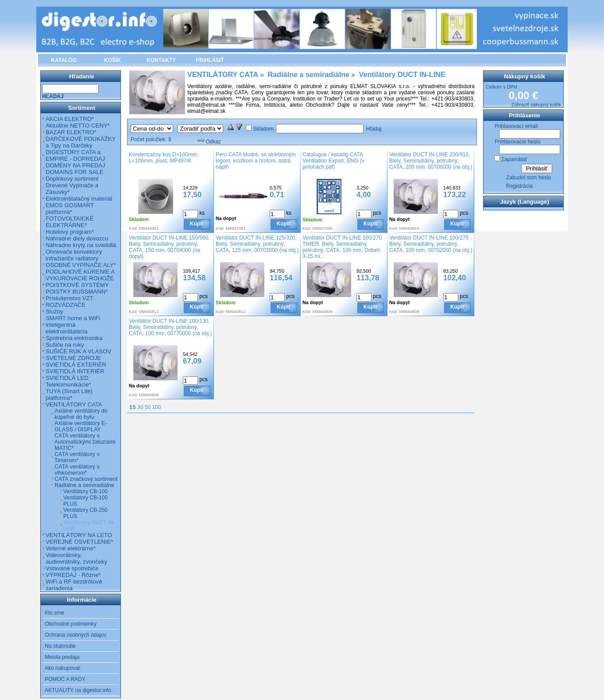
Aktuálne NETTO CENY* (78, 126)
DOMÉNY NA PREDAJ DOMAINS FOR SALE (75, 169)
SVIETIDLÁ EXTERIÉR (76, 365)
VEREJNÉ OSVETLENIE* (79, 542)
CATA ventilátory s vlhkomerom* (77, 470)
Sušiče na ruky (65, 345)
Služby (54, 311)
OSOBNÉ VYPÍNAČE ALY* (81, 265)
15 (133, 407)
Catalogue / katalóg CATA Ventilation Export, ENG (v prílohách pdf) (333, 161)
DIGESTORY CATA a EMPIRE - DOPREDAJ (75, 155)
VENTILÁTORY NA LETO (79, 535)
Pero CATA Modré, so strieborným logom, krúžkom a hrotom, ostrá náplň (256, 161)
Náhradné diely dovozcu (77, 238)
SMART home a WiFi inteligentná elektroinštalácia (73, 325)
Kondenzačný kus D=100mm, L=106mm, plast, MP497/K (164, 158)
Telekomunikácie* (68, 385)
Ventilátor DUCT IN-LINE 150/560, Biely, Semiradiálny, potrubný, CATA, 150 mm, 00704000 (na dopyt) (169, 247)
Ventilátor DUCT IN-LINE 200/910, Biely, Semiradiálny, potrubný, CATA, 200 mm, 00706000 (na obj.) (431, 161)
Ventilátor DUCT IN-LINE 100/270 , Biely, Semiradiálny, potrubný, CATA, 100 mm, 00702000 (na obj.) (431, 244)
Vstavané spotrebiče (72, 568)
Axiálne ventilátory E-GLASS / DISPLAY (81, 426)
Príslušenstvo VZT (70, 298)
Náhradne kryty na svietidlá (81, 245)
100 (156, 407)
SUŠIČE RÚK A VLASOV (78, 351)
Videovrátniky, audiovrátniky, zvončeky (76, 558)
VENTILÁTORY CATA (74, 404)
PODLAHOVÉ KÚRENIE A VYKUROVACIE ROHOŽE (80, 275)
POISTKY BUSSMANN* (77, 292)
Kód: (133, 228)
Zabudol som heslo (528, 178)
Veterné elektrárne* (71, 548)
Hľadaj (374, 129)
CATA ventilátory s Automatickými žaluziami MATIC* (85, 442)
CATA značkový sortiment (86, 479)
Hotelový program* (70, 232)
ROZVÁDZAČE (66, 305)
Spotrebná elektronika (74, 338)
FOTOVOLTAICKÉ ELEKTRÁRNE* (70, 222)
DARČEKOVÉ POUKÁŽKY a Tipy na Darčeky (81, 142)
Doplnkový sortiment (72, 179)
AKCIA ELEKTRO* (70, 119)
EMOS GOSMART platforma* (70, 209)
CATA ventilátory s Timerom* (77, 457)
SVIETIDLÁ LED (67, 378)
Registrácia (519, 186)
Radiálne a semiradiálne (84, 485)
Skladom (263, 129)
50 (148, 407)
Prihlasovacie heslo (517, 142)
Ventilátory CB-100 (85, 491)
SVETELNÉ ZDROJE (73, 358)
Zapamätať (514, 159)
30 (140, 407)
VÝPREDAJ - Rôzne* (73, 575)
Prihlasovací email (516, 126)
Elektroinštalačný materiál (79, 199)
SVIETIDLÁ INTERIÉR (75, 371)
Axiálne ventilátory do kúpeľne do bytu (81, 414)
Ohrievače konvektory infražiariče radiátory (74, 255)
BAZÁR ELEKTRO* (71, 132)
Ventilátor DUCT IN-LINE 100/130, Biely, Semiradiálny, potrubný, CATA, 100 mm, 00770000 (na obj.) (170, 327)
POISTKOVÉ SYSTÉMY (77, 285)
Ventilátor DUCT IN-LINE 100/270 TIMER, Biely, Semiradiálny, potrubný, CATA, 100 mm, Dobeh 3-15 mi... (342, 247)
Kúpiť (197, 224)
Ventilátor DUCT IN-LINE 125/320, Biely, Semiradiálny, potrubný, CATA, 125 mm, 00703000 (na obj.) (257, 244)
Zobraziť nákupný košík (536, 104)
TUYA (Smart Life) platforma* (69, 394)
